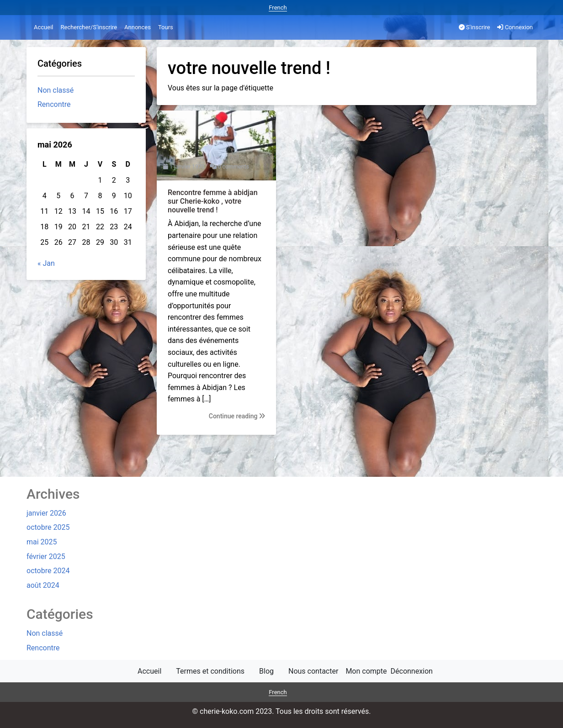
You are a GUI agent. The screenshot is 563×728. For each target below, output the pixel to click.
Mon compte (366, 671)
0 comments (234, 167)
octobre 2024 (48, 571)
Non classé (56, 90)
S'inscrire (475, 27)
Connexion (515, 27)
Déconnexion (412, 671)
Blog (266, 671)
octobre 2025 (48, 527)
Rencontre (54, 104)
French (278, 8)
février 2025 (46, 557)
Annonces (138, 27)
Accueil (43, 27)
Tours (166, 27)
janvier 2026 (46, 513)
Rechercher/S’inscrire (89, 27)
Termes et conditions (210, 671)
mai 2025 (42, 542)
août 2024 (43, 585)
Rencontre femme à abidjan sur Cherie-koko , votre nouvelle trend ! (213, 201)
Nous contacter (313, 671)
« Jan (46, 263)
